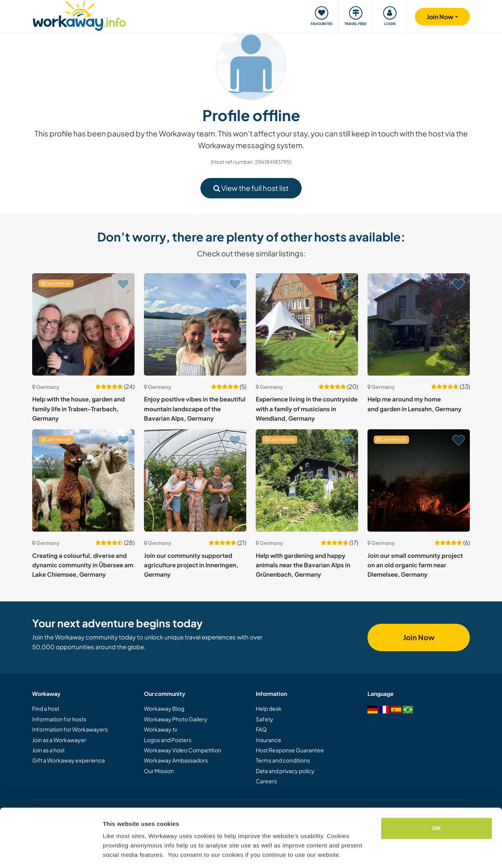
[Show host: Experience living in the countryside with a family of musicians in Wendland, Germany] (307, 324)
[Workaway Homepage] (79, 15)
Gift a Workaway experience (69, 760)
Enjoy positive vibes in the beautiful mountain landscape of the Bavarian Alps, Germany (195, 409)
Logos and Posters (168, 740)
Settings (115, 853)
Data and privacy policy (285, 771)
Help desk (269, 708)
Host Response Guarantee (290, 750)
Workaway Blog (164, 708)
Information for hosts (59, 719)
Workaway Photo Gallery (176, 719)
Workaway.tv (161, 729)
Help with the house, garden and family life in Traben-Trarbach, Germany (78, 409)
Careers (266, 781)
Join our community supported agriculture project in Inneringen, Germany (191, 565)
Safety (265, 719)
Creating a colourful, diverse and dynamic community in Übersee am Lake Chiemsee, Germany (83, 565)
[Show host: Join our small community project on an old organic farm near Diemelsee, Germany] (419, 480)
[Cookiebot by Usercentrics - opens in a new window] (51, 853)
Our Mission (159, 771)
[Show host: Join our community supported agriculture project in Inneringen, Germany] (195, 480)
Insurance (268, 740)
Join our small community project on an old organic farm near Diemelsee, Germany (415, 565)
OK (437, 804)
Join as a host (48, 750)
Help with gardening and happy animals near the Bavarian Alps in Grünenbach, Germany (303, 565)
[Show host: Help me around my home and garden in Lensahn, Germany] (419, 324)
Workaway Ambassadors (176, 760)
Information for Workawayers (70, 729)
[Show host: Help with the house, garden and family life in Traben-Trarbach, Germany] (83, 324)
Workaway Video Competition (183, 750)
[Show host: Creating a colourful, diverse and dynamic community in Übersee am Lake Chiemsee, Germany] (83, 480)
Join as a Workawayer (59, 740)
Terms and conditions (283, 760)
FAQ (261, 729)
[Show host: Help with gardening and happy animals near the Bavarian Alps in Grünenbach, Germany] (307, 480)
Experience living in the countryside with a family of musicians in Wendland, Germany (307, 409)
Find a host (46, 708)
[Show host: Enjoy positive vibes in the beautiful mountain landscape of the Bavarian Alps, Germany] (195, 324)
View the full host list (251, 188)
